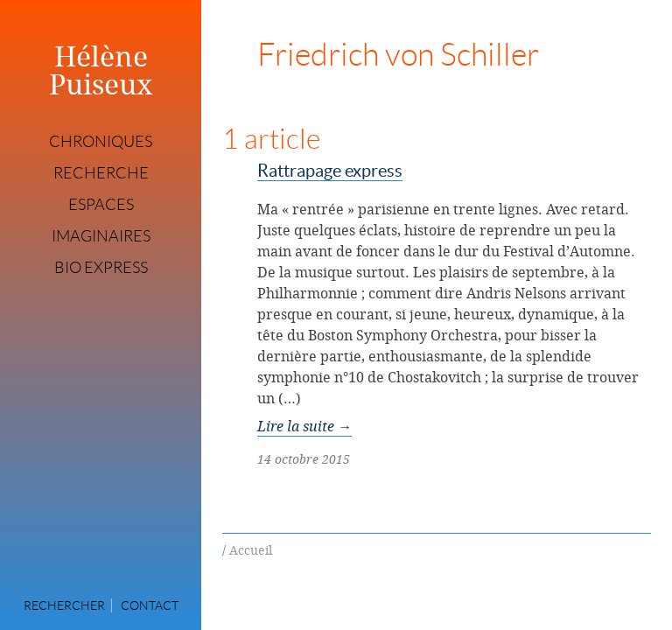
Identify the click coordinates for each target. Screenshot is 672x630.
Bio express (101, 268)
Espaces (101, 205)
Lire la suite (304, 426)
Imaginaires (101, 236)
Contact (150, 605)
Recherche (101, 173)
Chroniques (101, 142)
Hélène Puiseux (101, 70)
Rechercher (64, 605)
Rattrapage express (330, 171)
